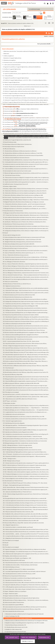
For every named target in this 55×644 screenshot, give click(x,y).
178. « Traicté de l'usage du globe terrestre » (12, 421)
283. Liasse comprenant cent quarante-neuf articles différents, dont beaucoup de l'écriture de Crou (25, 607)
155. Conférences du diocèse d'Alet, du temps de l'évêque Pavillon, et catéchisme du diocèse (23, 370)
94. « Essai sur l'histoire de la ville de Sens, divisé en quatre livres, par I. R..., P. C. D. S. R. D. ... (23, 253)
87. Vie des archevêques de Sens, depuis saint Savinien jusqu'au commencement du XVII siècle (24, 237)
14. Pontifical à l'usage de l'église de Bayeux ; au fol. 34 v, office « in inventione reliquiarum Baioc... (25, 80)
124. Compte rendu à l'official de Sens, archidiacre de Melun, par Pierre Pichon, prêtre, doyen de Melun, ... (26, 319)
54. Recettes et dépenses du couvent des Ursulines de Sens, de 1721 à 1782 (19, 166)
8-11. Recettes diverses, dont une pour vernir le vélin (16, 627)
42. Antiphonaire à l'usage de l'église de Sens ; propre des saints (17, 140)
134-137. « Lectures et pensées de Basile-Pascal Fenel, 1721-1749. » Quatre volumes (21, 341)
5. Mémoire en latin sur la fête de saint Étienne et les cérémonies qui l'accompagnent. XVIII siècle (26, 621)
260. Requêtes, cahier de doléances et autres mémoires (15, 556)
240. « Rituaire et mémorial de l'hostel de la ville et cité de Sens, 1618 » (18, 512)
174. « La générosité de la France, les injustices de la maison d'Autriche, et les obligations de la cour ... (25, 412)
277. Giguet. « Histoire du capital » (10, 594)
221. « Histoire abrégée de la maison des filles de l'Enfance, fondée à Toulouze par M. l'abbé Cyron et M (26, 478)
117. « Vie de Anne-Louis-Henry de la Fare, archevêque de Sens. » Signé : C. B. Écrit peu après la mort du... (26, 304)
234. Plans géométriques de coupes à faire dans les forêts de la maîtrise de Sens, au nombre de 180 (24, 498)
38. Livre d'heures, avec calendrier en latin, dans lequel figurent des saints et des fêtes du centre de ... (25, 131)
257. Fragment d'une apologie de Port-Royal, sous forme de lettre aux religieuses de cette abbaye (24, 549)
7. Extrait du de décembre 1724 (15, 625)
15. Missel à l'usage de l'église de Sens (11, 82)
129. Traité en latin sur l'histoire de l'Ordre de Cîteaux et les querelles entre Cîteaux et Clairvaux (24, 330)
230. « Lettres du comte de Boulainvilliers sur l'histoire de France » (17, 492)
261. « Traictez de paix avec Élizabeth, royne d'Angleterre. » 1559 (17, 558)
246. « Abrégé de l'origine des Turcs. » (11, 525)
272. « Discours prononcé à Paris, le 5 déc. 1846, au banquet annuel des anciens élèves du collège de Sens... (26, 582)
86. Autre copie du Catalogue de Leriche (12, 235)
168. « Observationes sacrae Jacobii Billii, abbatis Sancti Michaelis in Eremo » (20, 399)
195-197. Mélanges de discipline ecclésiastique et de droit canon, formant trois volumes (22, 450)
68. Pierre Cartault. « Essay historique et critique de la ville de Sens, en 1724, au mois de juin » (23, 197)
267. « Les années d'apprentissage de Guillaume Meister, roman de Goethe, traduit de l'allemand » (24, 571)
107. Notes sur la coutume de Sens (10, 282)
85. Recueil (5, 233)
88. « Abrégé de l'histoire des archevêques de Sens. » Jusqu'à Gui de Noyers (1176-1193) (22, 239)
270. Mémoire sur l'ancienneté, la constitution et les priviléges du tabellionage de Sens (22, 578)
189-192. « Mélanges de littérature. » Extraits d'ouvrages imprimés (17, 445)
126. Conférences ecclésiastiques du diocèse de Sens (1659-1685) (17, 324)
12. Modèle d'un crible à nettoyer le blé (13, 629)
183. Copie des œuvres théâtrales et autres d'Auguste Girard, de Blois (18, 432)
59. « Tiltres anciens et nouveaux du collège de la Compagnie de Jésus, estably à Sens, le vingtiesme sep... (26, 178)
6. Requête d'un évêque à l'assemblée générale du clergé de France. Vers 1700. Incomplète (24, 623)
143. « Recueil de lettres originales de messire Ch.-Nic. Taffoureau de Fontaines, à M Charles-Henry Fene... (26, 355)
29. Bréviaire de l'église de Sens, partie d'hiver (13, 111)
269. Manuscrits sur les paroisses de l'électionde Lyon (15, 576)
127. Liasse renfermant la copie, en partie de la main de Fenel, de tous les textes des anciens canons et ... (26, 326)
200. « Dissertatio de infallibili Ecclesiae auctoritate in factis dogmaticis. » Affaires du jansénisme (24, 456)
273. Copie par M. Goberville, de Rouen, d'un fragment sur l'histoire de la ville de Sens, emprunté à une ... (26, 585)
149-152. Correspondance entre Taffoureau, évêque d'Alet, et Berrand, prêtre (20, 363)
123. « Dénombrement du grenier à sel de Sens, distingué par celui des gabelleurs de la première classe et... (26, 317)
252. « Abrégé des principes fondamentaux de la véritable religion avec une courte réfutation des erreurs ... (26, 538)
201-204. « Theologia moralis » (10, 459)
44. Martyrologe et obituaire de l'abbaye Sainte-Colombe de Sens (17, 144)
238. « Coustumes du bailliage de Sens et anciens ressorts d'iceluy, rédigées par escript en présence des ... (26, 507)
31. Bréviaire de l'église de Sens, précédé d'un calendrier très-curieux (18, 116)
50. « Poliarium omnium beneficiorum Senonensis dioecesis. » (16, 158)
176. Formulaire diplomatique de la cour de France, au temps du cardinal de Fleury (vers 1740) (24, 417)
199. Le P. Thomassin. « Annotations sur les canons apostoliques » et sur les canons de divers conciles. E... (26, 454)
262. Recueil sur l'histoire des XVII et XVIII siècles (14, 560)
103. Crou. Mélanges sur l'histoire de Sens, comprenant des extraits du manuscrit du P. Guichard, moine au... (26, 273)
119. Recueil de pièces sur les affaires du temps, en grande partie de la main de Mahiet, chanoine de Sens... (26, 308)
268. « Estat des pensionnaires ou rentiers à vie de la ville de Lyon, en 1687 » (19, 574)
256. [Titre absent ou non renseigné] (11, 547)
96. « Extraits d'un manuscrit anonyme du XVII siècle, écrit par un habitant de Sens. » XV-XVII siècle (25, 257)
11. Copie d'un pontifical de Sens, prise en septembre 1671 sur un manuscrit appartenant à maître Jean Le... (26, 73)
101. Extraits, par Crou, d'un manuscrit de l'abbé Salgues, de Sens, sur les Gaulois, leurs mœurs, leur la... (26, 268)
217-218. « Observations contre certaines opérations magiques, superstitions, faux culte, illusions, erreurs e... (26, 472)
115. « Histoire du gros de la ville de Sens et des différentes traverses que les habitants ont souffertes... (25, 299)
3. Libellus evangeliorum (8, 56)
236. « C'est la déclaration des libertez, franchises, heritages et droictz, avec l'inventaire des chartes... (25, 503)
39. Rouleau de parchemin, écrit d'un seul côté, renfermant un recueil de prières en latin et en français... (26, 133)
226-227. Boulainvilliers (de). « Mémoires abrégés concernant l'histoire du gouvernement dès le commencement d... (26, 487)
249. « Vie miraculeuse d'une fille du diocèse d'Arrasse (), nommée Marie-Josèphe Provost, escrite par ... (26, 532)
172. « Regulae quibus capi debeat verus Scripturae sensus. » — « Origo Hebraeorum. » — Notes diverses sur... (26, 408)
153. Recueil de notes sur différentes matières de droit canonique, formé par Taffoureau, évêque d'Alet (25, 366)
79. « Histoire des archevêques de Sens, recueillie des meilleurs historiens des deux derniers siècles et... (25, 220)
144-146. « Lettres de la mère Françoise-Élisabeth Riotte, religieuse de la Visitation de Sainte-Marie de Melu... (26, 357)
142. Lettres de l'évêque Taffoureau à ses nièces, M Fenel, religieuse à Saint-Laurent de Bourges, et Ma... (26, 352)
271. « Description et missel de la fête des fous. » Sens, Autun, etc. (17, 580)
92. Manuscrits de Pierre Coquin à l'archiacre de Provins (15, 248)
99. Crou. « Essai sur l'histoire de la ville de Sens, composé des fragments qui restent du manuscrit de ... (26, 264)
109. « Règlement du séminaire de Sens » (12, 286)
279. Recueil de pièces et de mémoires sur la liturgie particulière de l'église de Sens (21, 598)
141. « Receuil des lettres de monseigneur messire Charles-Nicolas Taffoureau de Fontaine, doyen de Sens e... (26, 350)
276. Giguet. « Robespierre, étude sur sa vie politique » (15, 591)
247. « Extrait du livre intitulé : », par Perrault (18, 527)
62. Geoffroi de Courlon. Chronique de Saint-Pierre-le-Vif (15, 184)
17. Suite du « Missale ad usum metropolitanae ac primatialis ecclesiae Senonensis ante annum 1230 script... (26, 87)
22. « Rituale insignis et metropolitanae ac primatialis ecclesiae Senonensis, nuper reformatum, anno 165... (26, 98)
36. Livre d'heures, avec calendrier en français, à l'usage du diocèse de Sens (19, 127)
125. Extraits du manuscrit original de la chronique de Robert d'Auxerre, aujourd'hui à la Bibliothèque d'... (26, 321)
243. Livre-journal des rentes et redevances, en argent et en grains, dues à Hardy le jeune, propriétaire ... (26, 518)
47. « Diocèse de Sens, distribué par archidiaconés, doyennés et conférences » (20, 151)
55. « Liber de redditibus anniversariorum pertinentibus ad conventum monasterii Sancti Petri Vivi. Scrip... (26, 169)
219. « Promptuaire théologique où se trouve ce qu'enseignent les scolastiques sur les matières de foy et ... (26, 474)
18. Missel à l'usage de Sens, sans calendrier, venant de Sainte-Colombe (19, 89)
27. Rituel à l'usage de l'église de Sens (11, 107)
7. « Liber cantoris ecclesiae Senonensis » (12, 65)
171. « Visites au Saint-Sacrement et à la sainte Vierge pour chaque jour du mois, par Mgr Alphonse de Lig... (26, 405)
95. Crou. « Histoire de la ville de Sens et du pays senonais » (16, 255)
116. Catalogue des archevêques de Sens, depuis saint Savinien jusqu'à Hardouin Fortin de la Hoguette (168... (26, 301)
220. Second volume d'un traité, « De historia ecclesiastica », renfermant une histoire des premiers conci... (26, 476)
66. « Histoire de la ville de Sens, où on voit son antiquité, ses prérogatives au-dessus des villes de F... (25, 193)
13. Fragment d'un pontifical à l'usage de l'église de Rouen (16, 78)
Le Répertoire (35, 9)
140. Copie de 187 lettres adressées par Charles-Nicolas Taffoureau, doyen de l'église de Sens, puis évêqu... (26, 348)
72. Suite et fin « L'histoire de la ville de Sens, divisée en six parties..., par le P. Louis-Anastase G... (24, 206)
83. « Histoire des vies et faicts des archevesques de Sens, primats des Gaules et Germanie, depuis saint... (26, 228)
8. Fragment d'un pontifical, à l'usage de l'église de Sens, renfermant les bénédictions (22, 67)
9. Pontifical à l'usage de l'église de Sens (12, 69)
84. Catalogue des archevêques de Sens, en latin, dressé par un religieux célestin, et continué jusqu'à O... (26, 231)
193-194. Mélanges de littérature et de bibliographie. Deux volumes (18, 448)
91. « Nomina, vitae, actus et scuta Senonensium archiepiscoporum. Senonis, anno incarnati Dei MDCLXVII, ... (26, 246)
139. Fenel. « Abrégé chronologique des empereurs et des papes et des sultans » (20, 346)
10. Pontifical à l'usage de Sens (10, 71)
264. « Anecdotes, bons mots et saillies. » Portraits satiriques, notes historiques (20, 565)
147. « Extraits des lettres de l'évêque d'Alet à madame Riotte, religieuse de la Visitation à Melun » (24, 359)
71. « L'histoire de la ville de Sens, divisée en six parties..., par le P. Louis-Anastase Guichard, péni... (25, 204)
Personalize (44, 637)
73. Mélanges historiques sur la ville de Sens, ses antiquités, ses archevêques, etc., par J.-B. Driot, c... (25, 208)
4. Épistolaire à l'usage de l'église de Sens (12, 58)
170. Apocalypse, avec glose (9, 403)
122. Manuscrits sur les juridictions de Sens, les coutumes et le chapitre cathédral (21, 315)
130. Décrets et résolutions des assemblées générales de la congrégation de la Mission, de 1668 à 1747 (25, 332)
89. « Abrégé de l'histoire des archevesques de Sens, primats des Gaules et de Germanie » (22, 242)
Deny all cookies (29, 637)
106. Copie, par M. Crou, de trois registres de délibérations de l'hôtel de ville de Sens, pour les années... (25, 279)
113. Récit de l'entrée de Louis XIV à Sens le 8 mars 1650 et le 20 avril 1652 (19, 295)
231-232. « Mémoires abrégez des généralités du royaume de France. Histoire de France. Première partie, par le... (26, 494)
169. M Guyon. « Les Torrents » (10, 401)
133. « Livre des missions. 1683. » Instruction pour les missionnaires (18, 339)
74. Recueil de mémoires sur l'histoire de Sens (13, 211)
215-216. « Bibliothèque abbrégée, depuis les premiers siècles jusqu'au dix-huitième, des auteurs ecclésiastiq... (26, 470)
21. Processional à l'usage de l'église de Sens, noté (14, 96)
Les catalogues (9, 9)
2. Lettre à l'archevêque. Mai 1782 (12, 616)
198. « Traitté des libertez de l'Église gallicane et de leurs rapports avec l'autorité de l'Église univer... (25, 452)
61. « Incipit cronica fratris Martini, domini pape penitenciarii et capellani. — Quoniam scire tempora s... (26, 182)
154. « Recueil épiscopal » (8, 368)
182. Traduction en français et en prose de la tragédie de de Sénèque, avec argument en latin (25, 430)
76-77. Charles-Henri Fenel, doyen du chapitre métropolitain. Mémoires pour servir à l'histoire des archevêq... (26, 215)
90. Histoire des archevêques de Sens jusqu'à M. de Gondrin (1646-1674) (19, 244)
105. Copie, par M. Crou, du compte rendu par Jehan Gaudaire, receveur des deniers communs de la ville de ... (26, 277)
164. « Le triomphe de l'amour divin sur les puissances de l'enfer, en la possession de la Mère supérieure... (26, 390)
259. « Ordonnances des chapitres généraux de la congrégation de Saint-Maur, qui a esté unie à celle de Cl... (26, 554)
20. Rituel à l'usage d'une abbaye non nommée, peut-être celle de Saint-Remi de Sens (22, 93)
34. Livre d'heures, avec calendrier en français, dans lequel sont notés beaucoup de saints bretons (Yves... (26, 122)
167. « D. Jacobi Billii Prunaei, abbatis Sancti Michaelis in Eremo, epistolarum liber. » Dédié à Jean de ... (26, 397)
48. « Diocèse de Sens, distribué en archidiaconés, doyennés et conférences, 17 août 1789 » (23, 153)
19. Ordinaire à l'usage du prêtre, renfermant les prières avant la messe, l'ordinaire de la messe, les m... (26, 91)
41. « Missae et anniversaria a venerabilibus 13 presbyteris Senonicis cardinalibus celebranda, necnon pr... (26, 138)
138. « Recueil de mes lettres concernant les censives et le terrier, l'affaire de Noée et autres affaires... (25, 343)
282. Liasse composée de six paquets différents (13, 605)
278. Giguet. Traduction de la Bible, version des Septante (15, 596)
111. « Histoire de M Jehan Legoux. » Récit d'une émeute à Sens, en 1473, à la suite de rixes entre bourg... (26, 290)
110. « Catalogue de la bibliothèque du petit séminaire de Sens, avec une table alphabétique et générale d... (26, 288)
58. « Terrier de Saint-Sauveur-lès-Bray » (12, 175)
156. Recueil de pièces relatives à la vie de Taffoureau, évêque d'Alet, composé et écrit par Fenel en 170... (26, 372)
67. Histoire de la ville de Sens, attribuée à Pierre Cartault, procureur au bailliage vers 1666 (23, 195)
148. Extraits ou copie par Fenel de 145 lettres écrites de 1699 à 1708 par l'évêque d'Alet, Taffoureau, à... (25, 361)
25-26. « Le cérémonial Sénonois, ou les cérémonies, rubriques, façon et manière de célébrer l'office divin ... (26, 104)
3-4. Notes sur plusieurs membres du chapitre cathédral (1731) (18, 618)
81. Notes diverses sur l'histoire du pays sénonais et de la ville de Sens (18, 224)
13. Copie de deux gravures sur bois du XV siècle (15, 632)
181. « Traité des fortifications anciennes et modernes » (15, 428)
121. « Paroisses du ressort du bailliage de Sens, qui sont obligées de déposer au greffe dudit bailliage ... (26, 313)
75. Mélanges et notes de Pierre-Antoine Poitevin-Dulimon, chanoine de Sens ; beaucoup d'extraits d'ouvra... (26, 213)
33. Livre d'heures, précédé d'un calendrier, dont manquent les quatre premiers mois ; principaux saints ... (26, 120)
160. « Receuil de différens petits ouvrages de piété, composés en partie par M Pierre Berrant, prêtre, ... (26, 381)
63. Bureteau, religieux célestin (10, 186)
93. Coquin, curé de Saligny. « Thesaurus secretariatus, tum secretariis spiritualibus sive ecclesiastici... (25, 251)
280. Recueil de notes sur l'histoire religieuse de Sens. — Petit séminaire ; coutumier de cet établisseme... (26, 600)
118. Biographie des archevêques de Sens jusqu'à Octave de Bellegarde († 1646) (20, 306)
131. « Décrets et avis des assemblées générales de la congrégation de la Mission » (21, 335)
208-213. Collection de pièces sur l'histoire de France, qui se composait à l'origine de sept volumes (24, 465)
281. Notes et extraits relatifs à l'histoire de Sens (13, 602)
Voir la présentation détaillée (44, 44)
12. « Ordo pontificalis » (8, 76)
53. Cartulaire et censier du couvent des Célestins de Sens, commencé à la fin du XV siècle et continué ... (26, 164)
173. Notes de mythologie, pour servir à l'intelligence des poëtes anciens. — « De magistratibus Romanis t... (26, 410)
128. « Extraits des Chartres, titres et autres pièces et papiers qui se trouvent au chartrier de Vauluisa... (25, 328)
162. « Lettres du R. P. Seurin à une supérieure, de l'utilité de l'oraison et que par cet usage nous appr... (25, 386)
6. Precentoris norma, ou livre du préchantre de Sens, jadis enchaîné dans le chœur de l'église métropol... (26, 62)
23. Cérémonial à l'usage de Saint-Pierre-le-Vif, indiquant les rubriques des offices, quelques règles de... (26, 100)
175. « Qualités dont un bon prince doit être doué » (14, 414)
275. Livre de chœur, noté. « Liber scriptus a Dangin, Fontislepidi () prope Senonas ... (26, 589)
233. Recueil (6, 496)
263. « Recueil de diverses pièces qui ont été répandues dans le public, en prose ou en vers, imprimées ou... (26, 563)
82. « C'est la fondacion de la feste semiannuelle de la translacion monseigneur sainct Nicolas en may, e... (26, 226)
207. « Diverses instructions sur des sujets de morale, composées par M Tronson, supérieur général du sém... (26, 463)
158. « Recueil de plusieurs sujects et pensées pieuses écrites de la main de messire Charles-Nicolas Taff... (26, 377)
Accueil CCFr (4, 23)
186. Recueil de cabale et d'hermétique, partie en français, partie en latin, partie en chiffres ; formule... (25, 439)
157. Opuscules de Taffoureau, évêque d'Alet (13, 374)
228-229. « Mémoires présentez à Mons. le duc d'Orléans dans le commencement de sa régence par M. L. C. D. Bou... (26, 490)
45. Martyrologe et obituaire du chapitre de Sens (14, 147)
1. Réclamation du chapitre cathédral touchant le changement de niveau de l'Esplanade (24, 614)
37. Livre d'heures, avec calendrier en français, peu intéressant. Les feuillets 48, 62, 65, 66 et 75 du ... (25, 129)
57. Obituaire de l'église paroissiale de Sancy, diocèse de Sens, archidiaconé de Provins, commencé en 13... (26, 173)
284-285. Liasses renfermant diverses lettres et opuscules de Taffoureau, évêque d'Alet (22, 609)
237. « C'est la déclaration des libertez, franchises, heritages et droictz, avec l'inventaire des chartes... (25, 505)
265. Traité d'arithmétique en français (11, 567)
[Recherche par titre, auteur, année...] (26, 13)
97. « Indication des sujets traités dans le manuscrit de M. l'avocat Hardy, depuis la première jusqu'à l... (26, 259)
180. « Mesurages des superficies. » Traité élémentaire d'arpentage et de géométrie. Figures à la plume (25, 425)
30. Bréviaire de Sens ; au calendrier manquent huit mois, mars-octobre (19, 113)
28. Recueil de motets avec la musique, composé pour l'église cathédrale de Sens (21, 109)
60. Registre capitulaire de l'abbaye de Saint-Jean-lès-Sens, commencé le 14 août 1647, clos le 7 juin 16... (26, 180)
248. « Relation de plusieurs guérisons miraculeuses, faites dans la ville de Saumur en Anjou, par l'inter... (26, 529)
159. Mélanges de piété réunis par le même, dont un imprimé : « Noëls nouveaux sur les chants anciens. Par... (26, 379)
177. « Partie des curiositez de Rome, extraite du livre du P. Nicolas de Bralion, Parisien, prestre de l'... (25, 419)
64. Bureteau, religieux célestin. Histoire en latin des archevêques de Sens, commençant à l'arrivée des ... (26, 189)
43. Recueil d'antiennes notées (10, 142)
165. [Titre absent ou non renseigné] (11, 392)
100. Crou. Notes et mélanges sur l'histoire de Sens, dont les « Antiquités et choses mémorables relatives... (26, 266)
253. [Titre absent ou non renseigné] (11, 540)
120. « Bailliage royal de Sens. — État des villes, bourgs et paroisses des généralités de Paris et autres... (25, 310)
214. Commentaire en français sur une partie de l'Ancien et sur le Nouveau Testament (22, 467)
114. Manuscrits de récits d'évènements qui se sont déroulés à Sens (18, 297)
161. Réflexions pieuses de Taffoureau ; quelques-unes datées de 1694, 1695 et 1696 (21, 383)
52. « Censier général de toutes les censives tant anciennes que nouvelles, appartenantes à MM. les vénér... (26, 162)
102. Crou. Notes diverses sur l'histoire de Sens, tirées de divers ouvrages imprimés (21, 270)
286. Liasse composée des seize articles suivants (13, 611)
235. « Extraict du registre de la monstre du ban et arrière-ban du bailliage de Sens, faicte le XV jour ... (25, 501)
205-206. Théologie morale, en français (11, 461)
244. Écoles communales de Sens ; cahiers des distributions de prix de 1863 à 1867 (21, 521)
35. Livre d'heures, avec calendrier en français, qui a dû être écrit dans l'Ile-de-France (22, 124)
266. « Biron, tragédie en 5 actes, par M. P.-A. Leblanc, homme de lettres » (19, 569)
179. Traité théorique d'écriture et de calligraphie (14, 423)
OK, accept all (12, 637)
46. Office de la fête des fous (9, 149)
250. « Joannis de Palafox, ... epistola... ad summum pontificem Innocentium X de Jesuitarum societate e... (26, 534)
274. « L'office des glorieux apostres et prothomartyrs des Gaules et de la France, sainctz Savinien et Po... (26, 587)
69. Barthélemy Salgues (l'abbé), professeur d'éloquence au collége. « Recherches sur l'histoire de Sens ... (26, 200)
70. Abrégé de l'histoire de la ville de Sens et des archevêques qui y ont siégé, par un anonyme (23, 202)
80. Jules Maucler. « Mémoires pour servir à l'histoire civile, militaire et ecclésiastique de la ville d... (25, 222)
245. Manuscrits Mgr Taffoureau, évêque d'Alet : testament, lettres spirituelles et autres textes (23, 523)
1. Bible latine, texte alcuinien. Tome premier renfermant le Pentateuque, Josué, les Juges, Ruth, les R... (26, 51)
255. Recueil (6, 545)
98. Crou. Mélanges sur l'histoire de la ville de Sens (14, 262)
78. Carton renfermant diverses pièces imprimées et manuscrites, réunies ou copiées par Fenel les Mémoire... (26, 217)
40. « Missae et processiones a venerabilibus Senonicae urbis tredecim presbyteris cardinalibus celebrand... (26, 135)
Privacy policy (28, 641)
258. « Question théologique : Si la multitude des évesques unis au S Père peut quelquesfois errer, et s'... (26, 552)
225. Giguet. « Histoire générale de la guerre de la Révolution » (17, 485)
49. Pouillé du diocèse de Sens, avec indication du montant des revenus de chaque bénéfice (23, 155)
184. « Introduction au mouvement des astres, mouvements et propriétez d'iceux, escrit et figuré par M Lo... (26, 434)
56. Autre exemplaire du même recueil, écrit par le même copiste (17, 171)
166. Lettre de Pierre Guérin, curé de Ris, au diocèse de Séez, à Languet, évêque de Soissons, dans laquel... (26, 394)
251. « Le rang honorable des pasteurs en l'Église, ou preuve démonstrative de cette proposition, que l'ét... (26, 536)
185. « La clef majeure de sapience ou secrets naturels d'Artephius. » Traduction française (22, 436)
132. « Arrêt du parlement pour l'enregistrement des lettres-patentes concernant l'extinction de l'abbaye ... (26, 337)
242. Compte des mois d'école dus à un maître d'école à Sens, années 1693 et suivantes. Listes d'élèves (25, 516)
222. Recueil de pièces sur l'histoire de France (13, 481)
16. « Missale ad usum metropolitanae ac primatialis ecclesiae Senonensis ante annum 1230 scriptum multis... (26, 85)
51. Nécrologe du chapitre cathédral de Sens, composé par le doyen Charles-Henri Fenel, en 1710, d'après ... (26, 160)
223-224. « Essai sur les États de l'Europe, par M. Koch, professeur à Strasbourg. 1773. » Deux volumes (25, 483)
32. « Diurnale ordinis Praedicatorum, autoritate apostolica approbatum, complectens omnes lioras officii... (26, 118)
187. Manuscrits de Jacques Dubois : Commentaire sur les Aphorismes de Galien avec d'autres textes (25, 441)
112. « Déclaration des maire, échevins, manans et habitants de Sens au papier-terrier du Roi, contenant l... (26, 293)
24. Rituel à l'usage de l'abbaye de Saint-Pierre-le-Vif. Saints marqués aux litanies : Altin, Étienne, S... (25, 102)
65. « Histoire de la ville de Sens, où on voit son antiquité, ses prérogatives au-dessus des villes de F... (25, 191)
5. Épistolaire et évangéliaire (9, 60)
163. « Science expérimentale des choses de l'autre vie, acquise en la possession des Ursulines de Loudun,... (26, 388)
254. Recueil (6, 543)
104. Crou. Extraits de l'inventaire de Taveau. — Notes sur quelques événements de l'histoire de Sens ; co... (26, 275)
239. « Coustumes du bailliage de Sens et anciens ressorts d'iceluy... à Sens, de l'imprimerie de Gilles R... (26, 509)
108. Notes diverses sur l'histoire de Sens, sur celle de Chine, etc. (17, 284)
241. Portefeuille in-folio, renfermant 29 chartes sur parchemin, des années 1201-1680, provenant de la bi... (26, 514)
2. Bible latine (6, 54)
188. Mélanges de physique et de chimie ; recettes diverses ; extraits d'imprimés (20, 443)
